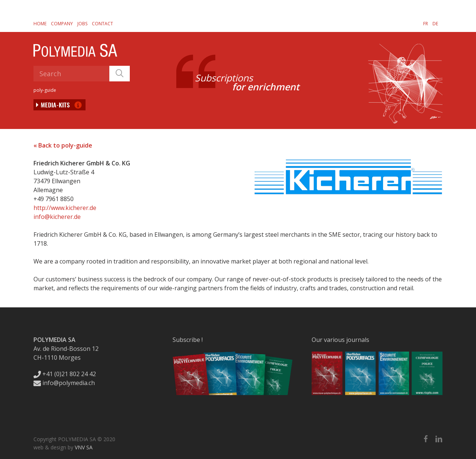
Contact (102, 24)
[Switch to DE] (435, 23)
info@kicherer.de (57, 217)
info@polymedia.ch (64, 383)
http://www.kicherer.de (65, 208)
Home (40, 24)
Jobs (82, 24)
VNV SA (84, 447)
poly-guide (45, 90)
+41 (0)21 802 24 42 (65, 374)
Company (62, 24)
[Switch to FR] (426, 23)
